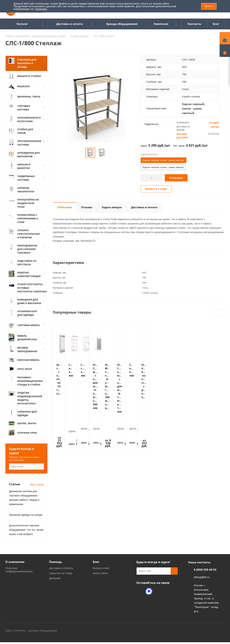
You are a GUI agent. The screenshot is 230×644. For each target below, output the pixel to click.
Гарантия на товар (61, 578)
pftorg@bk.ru (202, 582)
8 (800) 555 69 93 (205, 574)
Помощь (56, 566)
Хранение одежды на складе (26, 519)
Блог (96, 566)
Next (222, 313)
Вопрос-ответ (101, 573)
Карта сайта (100, 578)
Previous (216, 313)
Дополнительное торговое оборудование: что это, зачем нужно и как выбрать (26, 534)
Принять (209, 6)
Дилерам (55, 583)
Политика (41, 9)
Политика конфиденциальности (19, 574)
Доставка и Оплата (61, 573)
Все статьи (37, 489)
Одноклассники (140, 596)
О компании (15, 566)
